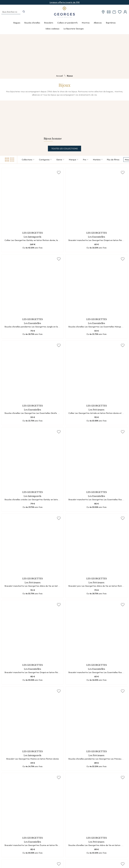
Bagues (17, 24)
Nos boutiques (11, 838)
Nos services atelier (13, 843)
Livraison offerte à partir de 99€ (65, 2)
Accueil (59, 76)
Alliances (98, 24)
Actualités (9, 852)
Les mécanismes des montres (59, 861)
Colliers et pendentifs (67, 24)
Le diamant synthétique (57, 847)
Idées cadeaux (52, 30)
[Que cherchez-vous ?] (10, 13)
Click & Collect (84, 856)
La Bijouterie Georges (74, 30)
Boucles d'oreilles (32, 24)
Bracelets (49, 24)
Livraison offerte (85, 852)
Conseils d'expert (85, 847)
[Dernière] (78, 697)
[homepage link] (65, 13)
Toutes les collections (64, 149)
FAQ (79, 843)
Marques (8, 847)
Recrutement (10, 856)
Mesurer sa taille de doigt (58, 852)
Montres (86, 24)
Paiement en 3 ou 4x (87, 861)
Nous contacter (84, 838)
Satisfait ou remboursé (88, 865)
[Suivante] (73, 697)
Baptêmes (111, 24)
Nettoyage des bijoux (56, 856)
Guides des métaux (55, 843)
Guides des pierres (54, 838)
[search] (24, 13)
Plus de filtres (113, 160)
